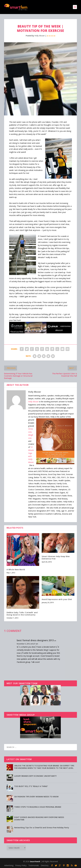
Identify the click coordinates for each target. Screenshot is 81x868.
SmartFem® (35, 862)
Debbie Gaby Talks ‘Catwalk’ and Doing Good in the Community (22, 614)
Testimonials (34, 865)
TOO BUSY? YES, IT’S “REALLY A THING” (31, 786)
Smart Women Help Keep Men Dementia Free (56, 558)
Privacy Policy (21, 865)
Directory (45, 865)
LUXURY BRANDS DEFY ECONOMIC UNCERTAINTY (35, 776)
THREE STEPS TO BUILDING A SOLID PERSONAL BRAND (38, 807)
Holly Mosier (40, 36)
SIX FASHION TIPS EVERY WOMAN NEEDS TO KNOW (36, 797)
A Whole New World (16, 570)
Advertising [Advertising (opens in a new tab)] (9, 865)
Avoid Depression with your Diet (57, 599)
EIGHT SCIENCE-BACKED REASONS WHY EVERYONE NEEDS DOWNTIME (39, 818)
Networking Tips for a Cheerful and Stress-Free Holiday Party (42, 828)
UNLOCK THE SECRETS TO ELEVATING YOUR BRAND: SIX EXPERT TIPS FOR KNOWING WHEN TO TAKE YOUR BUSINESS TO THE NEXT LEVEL (44, 767)
